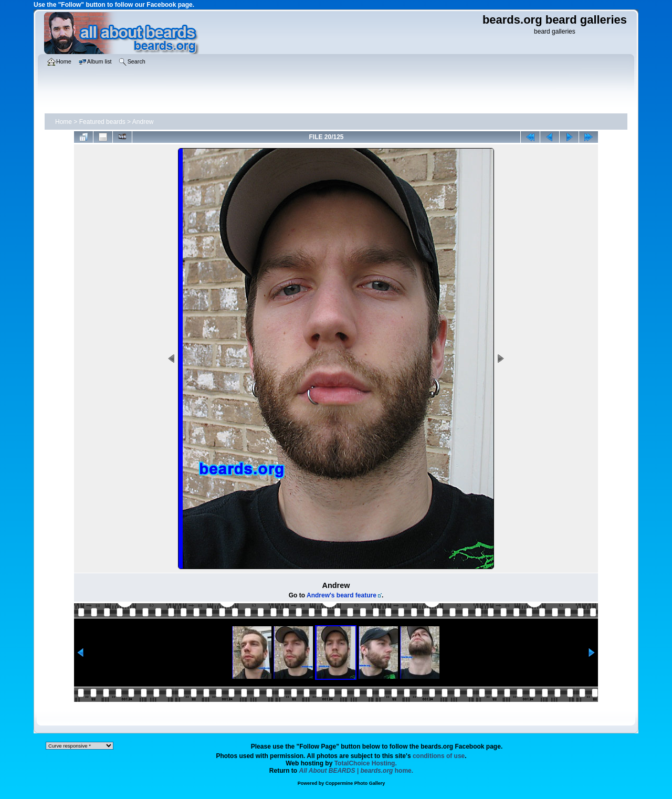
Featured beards (102, 122)
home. (356, 771)
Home (64, 122)
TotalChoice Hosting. (366, 763)
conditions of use (439, 756)
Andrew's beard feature (342, 595)
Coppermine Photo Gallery (355, 783)
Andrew (143, 122)
